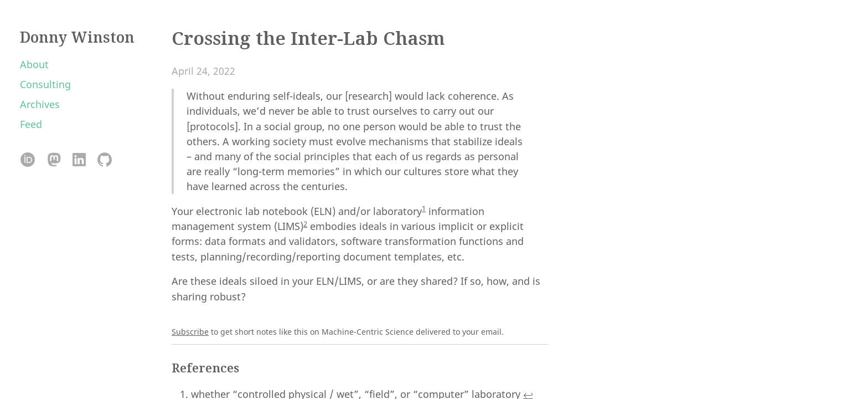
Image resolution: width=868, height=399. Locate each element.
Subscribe (190, 332)
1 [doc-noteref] (424, 208)
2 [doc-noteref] (305, 224)
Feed (31, 124)
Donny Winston (77, 37)
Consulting (45, 84)
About (34, 64)
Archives (40, 104)
